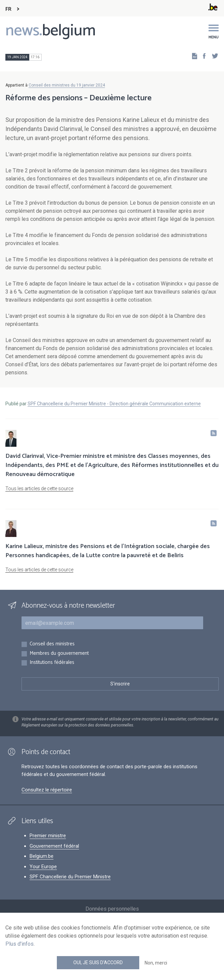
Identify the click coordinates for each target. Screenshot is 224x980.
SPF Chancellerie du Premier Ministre (70, 877)
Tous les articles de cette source (39, 488)
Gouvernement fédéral (54, 846)
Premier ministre (48, 836)
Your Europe (43, 867)
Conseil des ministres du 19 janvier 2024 (67, 85)
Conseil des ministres (52, 644)
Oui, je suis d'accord (98, 962)
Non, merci (156, 963)
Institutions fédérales (52, 663)
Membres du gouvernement (59, 654)
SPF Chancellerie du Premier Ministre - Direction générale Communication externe (114, 404)
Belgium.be (42, 856)
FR (8, 9)
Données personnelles (112, 909)
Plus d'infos (20, 944)
